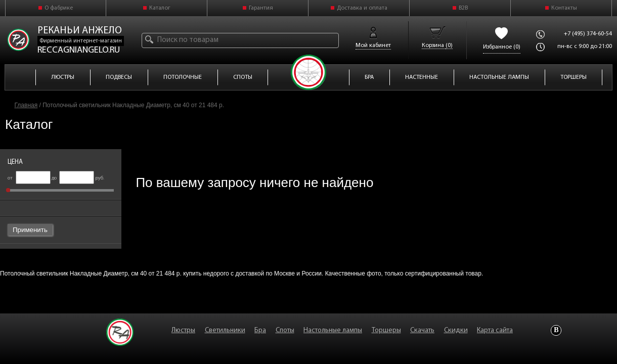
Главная (26, 105)
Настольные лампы (333, 330)
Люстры (183, 330)
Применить (30, 230)
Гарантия (261, 8)
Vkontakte (556, 330)
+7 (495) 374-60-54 (588, 34)
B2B (463, 8)
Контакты (564, 8)
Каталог (160, 8)
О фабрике (59, 8)
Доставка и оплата (362, 8)
